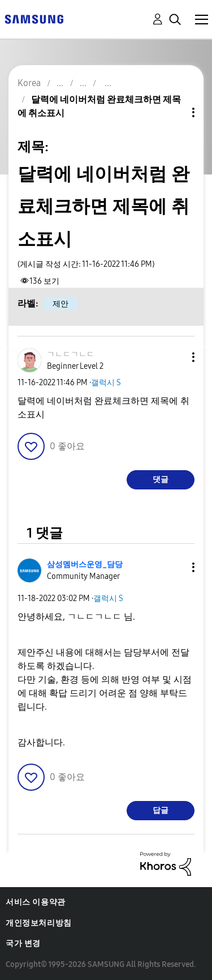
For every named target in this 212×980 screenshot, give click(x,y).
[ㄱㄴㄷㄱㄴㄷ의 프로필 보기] (71, 354)
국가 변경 (23, 943)
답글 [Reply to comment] (161, 810)
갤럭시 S (106, 383)
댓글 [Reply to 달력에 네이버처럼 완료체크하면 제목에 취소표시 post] (161, 480)
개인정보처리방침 (39, 923)
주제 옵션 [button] (174, 112)
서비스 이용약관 (36, 902)
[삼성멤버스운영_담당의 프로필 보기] (85, 564)
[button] (175, 357)
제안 (60, 304)
